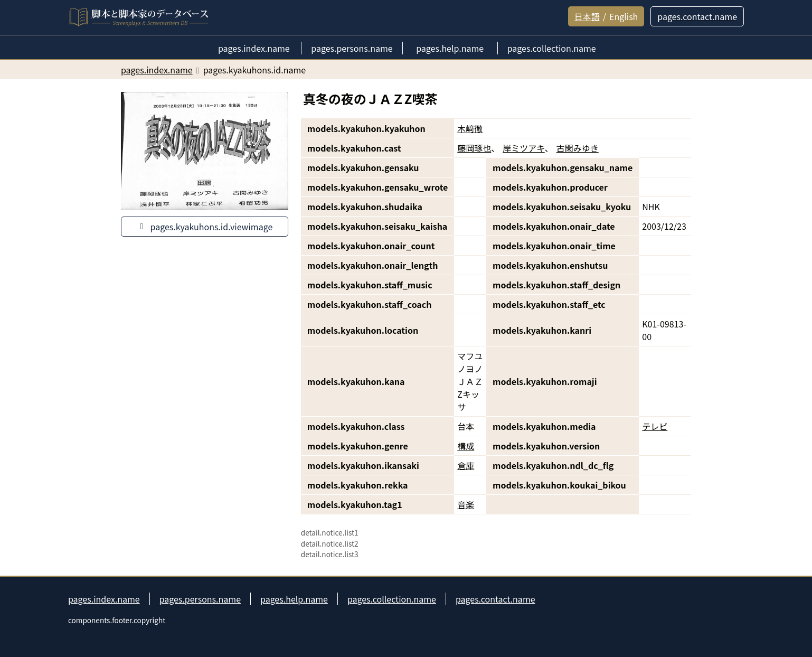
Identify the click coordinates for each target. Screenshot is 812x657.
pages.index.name (104, 599)
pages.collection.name (392, 599)
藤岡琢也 (474, 148)
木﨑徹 (470, 128)
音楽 (466, 504)
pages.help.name (294, 599)
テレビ (655, 426)
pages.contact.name (495, 599)
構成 (466, 446)
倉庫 (466, 465)
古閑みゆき (578, 148)
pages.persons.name (200, 599)
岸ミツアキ (523, 148)
